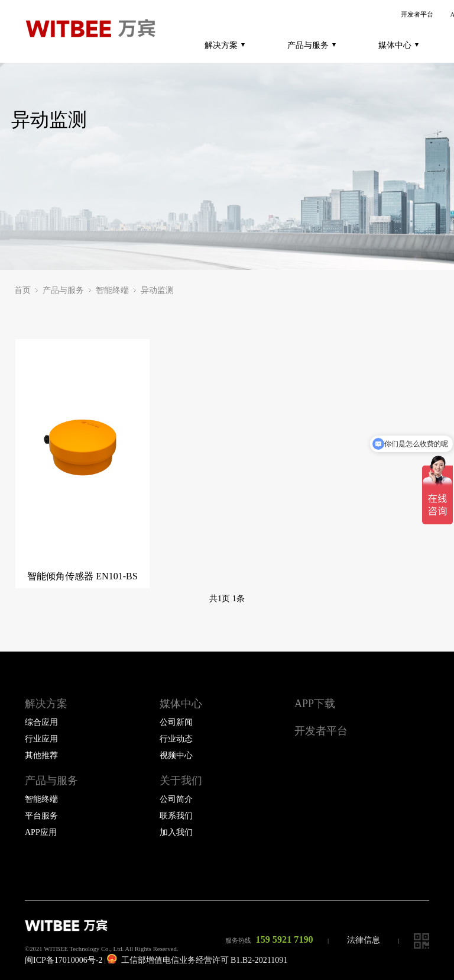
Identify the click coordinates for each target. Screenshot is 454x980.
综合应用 (41, 722)
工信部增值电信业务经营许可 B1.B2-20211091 (197, 960)
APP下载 (315, 704)
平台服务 (41, 816)
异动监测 (157, 290)
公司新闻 (176, 722)
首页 (22, 290)
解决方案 (225, 45)
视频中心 (176, 755)
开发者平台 (417, 14)
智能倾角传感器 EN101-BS (82, 576)
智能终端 (112, 290)
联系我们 (176, 816)
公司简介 (176, 799)
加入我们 (176, 832)
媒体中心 (398, 45)
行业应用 (41, 739)
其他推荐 (41, 755)
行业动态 (176, 739)
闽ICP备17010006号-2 (64, 960)
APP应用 (41, 832)
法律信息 (364, 940)
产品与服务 (312, 45)
